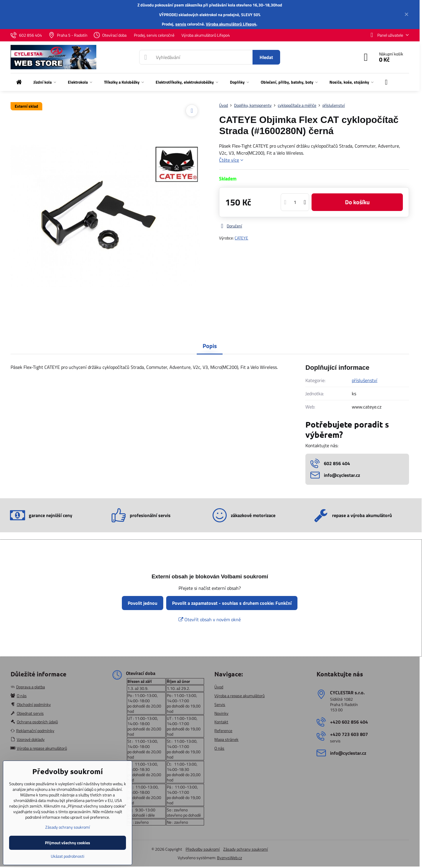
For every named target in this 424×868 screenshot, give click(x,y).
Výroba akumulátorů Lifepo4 (231, 24)
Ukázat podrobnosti (68, 856)
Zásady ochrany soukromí (245, 849)
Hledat (266, 57)
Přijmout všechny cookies (68, 843)
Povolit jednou (143, 603)
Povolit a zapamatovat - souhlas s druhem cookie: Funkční (232, 603)
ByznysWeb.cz (229, 858)
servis (181, 24)
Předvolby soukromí (203, 849)
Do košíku (357, 202)
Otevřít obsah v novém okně (210, 619)
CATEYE (241, 238)
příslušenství (365, 380)
